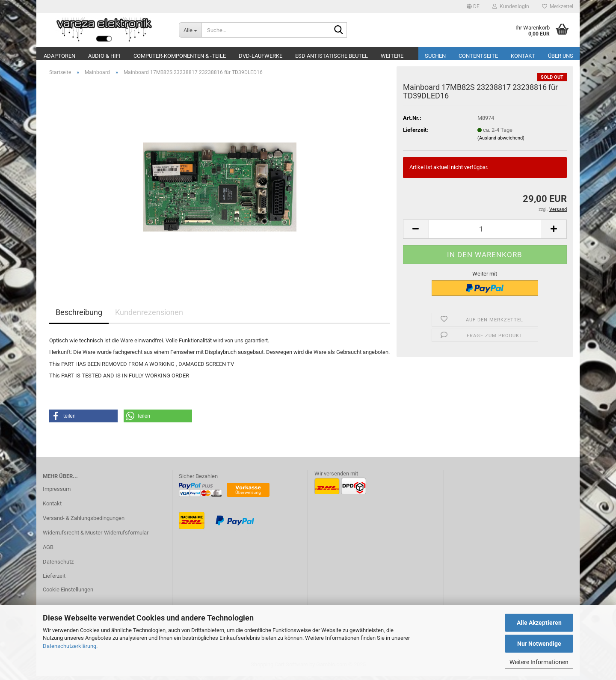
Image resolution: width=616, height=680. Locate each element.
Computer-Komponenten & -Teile (180, 56)
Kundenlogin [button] (511, 6)
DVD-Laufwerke (261, 56)
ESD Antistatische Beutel (332, 56)
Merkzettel (558, 6)
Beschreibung (79, 316)
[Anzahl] (485, 233)
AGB (48, 551)
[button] (473, 6)
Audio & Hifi (104, 56)
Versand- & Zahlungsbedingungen (84, 522)
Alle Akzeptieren (539, 623)
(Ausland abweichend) (501, 142)
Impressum (57, 493)
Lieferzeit (54, 580)
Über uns (561, 56)
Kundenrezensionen (149, 316)
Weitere (392, 56)
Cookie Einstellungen (68, 594)
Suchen (435, 56)
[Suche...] (190, 30)
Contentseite (478, 56)
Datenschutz (58, 566)
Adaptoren (59, 56)
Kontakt (523, 56)
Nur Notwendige (539, 644)
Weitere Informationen (539, 662)
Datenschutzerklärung (70, 646)
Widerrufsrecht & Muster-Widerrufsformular (96, 537)
